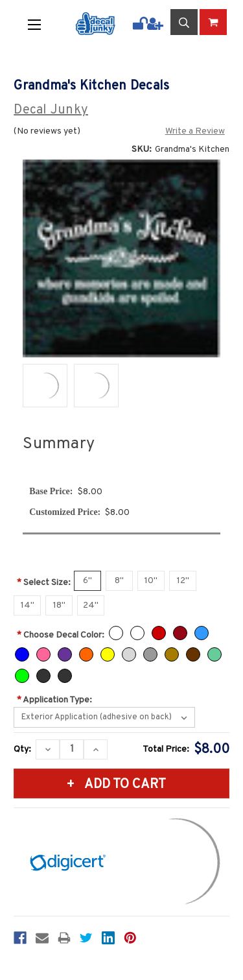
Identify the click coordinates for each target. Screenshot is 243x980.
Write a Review (195, 131)
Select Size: (44, 583)
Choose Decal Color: (61, 635)
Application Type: (54, 700)
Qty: (22, 749)
